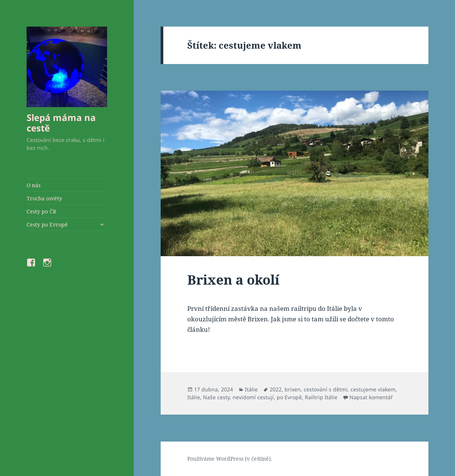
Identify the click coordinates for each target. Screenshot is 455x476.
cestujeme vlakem (373, 389)
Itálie (251, 389)
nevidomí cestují (253, 397)
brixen (293, 389)
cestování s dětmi (326, 389)
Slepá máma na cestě (61, 123)
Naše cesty (216, 397)
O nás (34, 185)
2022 (276, 389)
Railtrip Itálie (321, 397)
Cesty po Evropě (47, 225)
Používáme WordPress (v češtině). (230, 459)
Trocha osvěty (44, 198)
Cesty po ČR (41, 211)
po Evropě (289, 397)
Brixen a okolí (233, 280)
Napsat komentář (371, 397)
